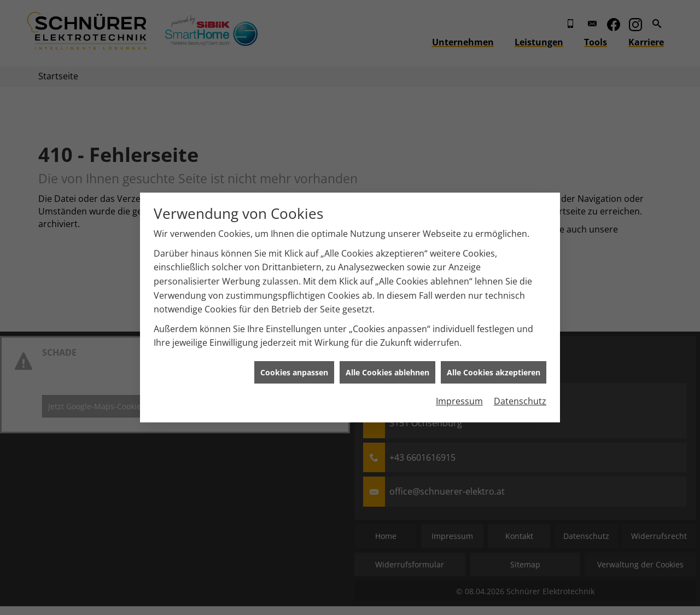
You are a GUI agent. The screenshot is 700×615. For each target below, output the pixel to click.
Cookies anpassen (294, 370)
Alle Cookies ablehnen (387, 370)
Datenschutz (520, 399)
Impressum (459, 399)
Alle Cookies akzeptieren (494, 370)
